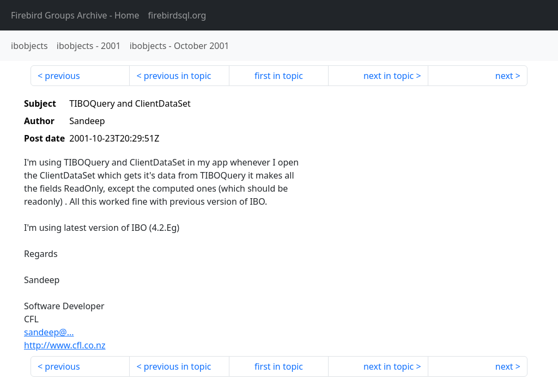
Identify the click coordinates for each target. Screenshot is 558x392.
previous (62, 76)
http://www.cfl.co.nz (65, 345)
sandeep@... (49, 332)
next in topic (389, 76)
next (504, 76)
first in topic (279, 76)
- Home (75, 15)
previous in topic (178, 76)
